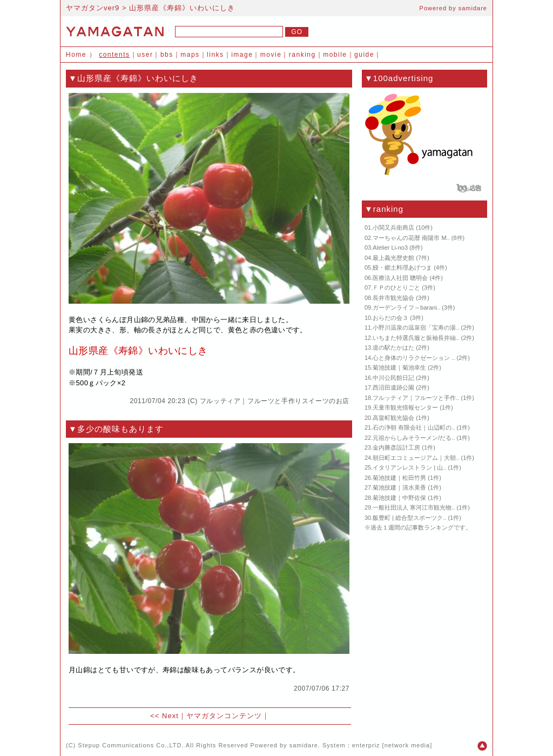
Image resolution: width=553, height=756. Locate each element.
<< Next (164, 716)
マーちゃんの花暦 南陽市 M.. (411, 238)
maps (190, 55)
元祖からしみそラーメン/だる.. (414, 438)
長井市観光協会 (393, 298)
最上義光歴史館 (393, 258)
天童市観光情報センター (405, 407)
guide (364, 55)
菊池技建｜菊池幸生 (399, 367)
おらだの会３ (390, 318)
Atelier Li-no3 (390, 247)
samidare (473, 8)
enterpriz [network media (391, 745)
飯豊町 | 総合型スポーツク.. (409, 518)
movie (271, 55)
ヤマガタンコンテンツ (224, 716)
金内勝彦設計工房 (396, 447)
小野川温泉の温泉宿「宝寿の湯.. (416, 327)
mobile (335, 55)
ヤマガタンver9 (93, 8)
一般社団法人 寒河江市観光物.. (414, 507)
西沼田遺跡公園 (393, 387)
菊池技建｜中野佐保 (399, 498)
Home (76, 55)
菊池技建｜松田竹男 (399, 478)
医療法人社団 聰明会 (400, 278)
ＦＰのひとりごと (396, 287)
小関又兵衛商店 (393, 228)
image (242, 55)
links (215, 55)
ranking (302, 55)
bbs (167, 55)
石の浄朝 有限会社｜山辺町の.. (414, 427)
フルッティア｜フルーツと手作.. (416, 398)
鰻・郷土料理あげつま (402, 267)
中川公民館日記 (393, 378)
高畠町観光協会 (393, 418)
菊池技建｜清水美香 (399, 487)
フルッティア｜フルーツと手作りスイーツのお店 (275, 401)
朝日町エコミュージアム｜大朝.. (416, 458)
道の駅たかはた (393, 347)
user (145, 55)
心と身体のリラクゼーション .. (414, 358)
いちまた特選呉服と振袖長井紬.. (416, 338)
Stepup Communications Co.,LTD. (131, 745)
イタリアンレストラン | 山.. (409, 467)
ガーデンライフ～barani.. (406, 307)
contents (114, 55)
